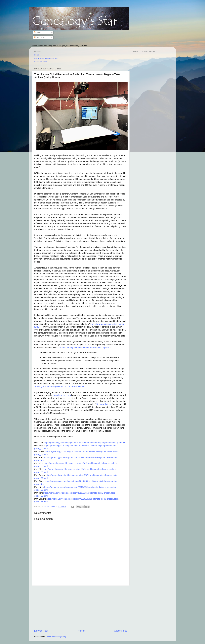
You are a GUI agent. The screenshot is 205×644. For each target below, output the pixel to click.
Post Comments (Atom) (56, 637)
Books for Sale (40, 62)
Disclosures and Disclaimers (46, 58)
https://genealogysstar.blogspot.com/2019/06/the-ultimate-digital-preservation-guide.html (85, 443)
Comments (40, 37)
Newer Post (41, 631)
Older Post (120, 631)
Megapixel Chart (104, 404)
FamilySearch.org (62, 395)
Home (37, 55)
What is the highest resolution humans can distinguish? (85, 348)
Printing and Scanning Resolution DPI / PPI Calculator (60, 386)
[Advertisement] (80, 607)
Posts (37, 33)
